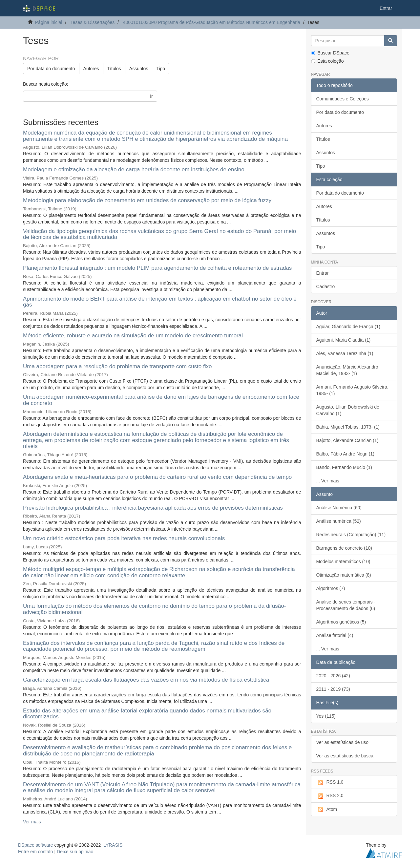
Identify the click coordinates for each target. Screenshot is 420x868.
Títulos (114, 69)
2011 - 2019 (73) (333, 689)
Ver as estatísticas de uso (343, 742)
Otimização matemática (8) (344, 575)
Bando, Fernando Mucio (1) (344, 467)
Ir (151, 96)
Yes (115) (326, 716)
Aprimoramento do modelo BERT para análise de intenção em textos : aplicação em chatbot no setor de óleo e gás (160, 302)
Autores (91, 69)
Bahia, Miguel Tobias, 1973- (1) (348, 427)
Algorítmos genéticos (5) (341, 622)
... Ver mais (328, 481)
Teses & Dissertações (93, 22)
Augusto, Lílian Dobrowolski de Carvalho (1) (348, 410)
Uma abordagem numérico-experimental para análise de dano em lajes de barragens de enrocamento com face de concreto (161, 400)
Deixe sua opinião (75, 852)
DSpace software (36, 845)
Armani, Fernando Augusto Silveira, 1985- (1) (352, 390)
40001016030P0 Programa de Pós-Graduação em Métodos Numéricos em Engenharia (212, 22)
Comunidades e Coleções (343, 99)
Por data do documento (51, 69)
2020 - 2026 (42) (333, 676)
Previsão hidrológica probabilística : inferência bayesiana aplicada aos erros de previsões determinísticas (153, 508)
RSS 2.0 (330, 796)
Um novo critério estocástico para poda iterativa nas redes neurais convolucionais (124, 538)
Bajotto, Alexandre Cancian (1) (347, 440)
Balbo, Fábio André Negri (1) (345, 454)
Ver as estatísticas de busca (345, 756)
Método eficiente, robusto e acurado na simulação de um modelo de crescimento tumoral (133, 336)
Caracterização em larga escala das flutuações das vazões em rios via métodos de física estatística (146, 680)
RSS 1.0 (330, 782)
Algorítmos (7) (331, 588)
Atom (327, 810)
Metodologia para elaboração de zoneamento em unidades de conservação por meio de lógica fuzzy (147, 200)
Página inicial (49, 22)
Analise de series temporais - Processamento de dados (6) (346, 605)
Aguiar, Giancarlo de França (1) (348, 327)
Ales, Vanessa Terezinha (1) (345, 353)
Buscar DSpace (330, 53)
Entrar (323, 273)
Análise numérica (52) (339, 521)
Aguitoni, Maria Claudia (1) (344, 340)
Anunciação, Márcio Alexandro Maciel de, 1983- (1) (347, 370)
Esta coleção (327, 61)
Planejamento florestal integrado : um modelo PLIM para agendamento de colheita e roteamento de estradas (157, 268)
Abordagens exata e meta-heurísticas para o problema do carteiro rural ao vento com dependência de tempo (157, 477)
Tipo (161, 69)
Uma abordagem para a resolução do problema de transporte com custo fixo (117, 366)
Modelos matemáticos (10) (343, 561)
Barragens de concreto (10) (344, 548)
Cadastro (326, 286)
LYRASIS (113, 845)
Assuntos (139, 69)
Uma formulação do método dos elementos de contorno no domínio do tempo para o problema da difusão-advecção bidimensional (154, 609)
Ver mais (32, 822)
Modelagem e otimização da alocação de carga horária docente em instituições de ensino (134, 169)
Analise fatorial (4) (335, 635)
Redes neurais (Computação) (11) (351, 535)
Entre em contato (36, 852)
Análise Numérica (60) (339, 508)
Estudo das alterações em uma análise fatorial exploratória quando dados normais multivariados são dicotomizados (147, 714)
